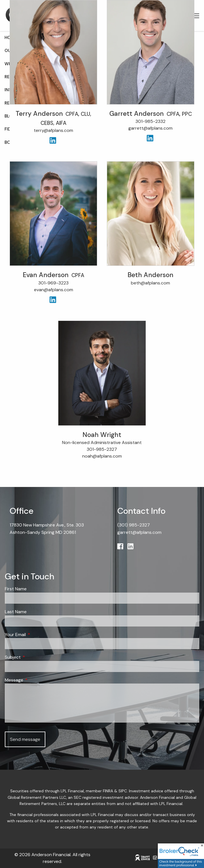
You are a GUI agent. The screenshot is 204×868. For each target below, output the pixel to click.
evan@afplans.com (54, 290)
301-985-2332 (150, 122)
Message (36, 680)
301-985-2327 (102, 450)
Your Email (37, 635)
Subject (34, 657)
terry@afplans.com (53, 131)
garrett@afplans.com (150, 128)
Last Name (16, 612)
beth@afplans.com (150, 283)
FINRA (108, 791)
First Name (16, 589)
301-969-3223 (53, 283)
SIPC (123, 791)
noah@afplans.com (102, 456)
